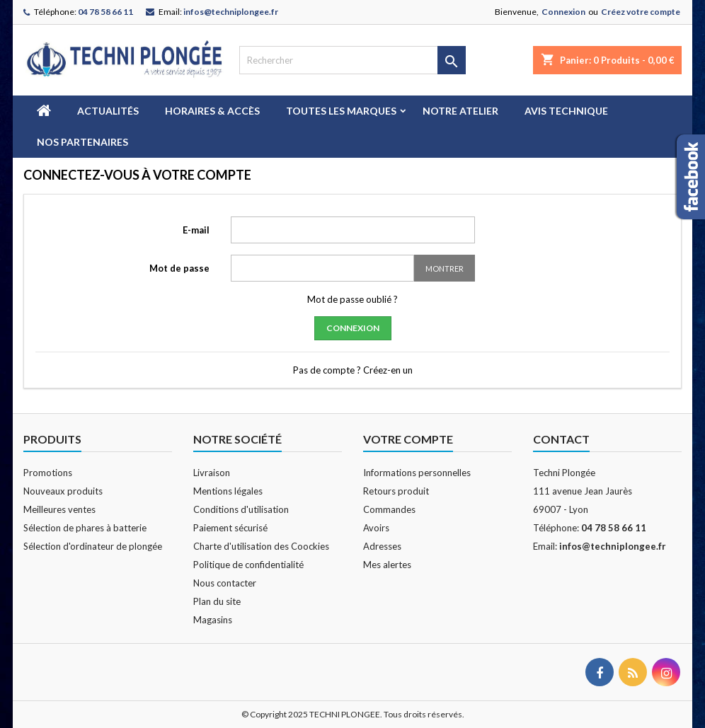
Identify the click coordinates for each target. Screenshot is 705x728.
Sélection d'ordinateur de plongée (93, 546)
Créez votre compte (641, 12)
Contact (561, 439)
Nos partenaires (82, 142)
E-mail (196, 230)
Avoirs (376, 528)
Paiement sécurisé (230, 528)
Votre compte (408, 439)
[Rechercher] (352, 60)
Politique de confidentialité (248, 565)
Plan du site (217, 601)
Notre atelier (460, 111)
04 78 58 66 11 (105, 12)
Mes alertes (387, 565)
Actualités (108, 111)
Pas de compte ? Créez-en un (353, 370)
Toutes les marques (341, 111)
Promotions (48, 473)
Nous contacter (225, 583)
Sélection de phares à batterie (85, 528)
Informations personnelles (417, 473)
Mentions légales (228, 491)
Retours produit (396, 491)
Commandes (389, 509)
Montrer (445, 268)
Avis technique (566, 111)
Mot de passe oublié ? (352, 299)
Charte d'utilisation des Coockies (261, 546)
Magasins (213, 620)
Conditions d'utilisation (241, 509)
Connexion (563, 12)
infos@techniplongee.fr (231, 12)
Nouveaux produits (63, 491)
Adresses (382, 546)
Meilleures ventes (59, 509)
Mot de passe (179, 268)
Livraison (212, 473)
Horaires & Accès (212, 111)
